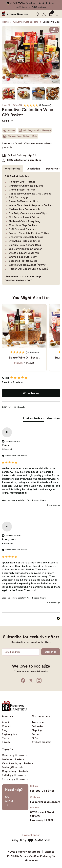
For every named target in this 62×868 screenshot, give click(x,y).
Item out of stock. (27, 145)
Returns (36, 734)
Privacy (6, 742)
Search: (12, 404)
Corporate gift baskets (15, 771)
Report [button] (35, 500)
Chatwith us (9, 801)
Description (33, 169)
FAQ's (35, 738)
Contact (7, 726)
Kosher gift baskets (13, 759)
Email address (13, 652)
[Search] (26, 407)
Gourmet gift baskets (14, 755)
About (6, 722)
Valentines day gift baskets (17, 763)
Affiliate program (41, 742)
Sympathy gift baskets (15, 779)
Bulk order (37, 726)
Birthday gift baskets (14, 775)
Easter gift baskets (13, 767)
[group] (31, 378)
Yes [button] (29, 500)
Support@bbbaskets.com (45, 802)
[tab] (33, 419)
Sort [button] (6, 407)
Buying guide (10, 734)
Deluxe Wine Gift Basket (24, 358)
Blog (5, 730)
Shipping (37, 730)
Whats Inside (13, 169)
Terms (6, 738)
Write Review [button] (31, 393)
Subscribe (51, 652)
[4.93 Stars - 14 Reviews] (24, 352)
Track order (38, 722)
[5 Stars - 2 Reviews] (37, 105)
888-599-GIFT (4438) (43, 791)
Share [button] (43, 500)
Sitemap (49, 852)
